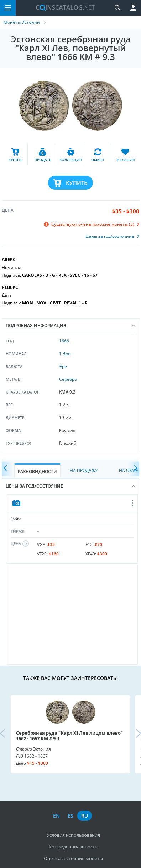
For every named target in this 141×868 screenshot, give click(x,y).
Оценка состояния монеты (73, 858)
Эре (63, 366)
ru (85, 816)
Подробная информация (70, 326)
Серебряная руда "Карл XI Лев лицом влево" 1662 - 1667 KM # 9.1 (69, 736)
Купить (77, 183)
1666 (64, 341)
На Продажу (84, 470)
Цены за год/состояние (70, 486)
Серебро (68, 379)
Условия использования (73, 835)
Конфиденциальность (73, 847)
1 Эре (65, 354)
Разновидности (37, 471)
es (70, 816)
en (56, 816)
